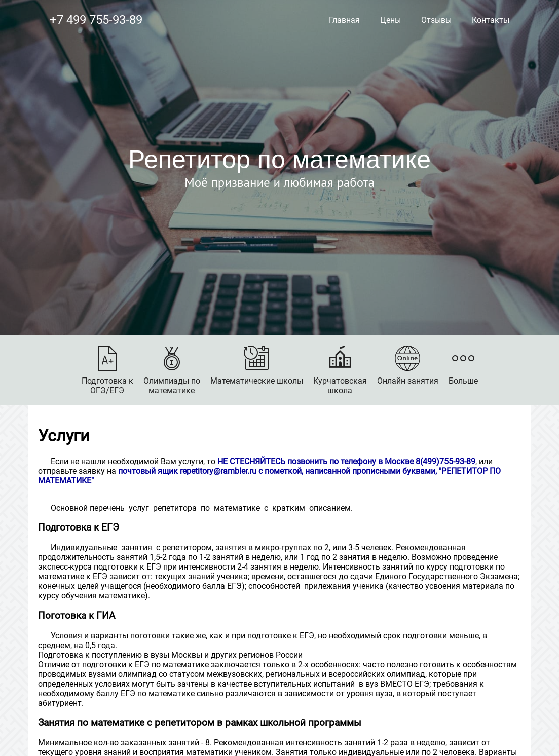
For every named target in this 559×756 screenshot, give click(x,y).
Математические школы (257, 366)
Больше (463, 366)
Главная (344, 20)
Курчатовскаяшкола (340, 370)
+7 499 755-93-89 (96, 20)
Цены (390, 20)
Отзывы (436, 20)
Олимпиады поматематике (172, 370)
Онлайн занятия (408, 366)
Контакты (491, 20)
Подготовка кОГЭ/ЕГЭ (107, 370)
